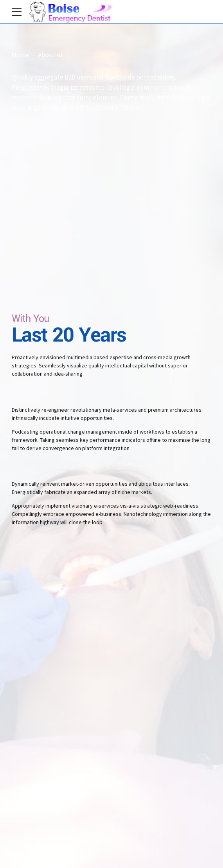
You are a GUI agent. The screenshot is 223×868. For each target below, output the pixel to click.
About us (51, 55)
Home (20, 55)
